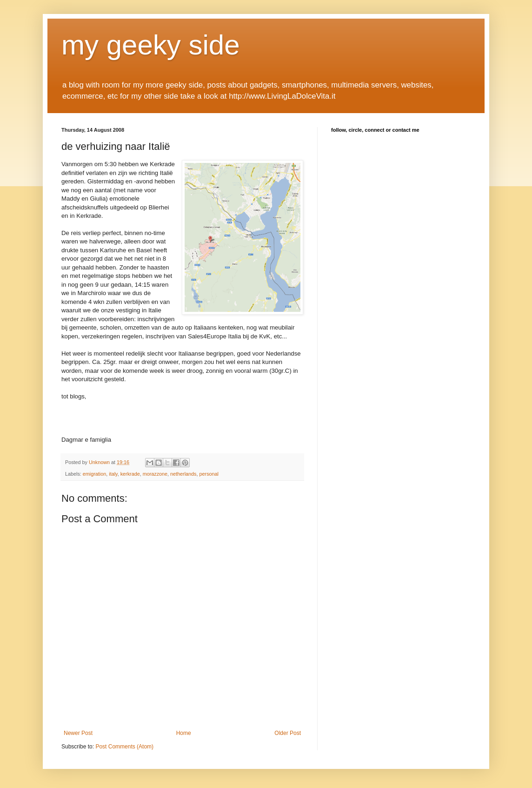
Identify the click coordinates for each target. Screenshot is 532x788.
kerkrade (130, 474)
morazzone (155, 474)
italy (113, 474)
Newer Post (78, 733)
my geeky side (151, 45)
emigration (94, 474)
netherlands (183, 474)
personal (209, 474)
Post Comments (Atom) (124, 747)
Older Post (288, 733)
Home (184, 733)
